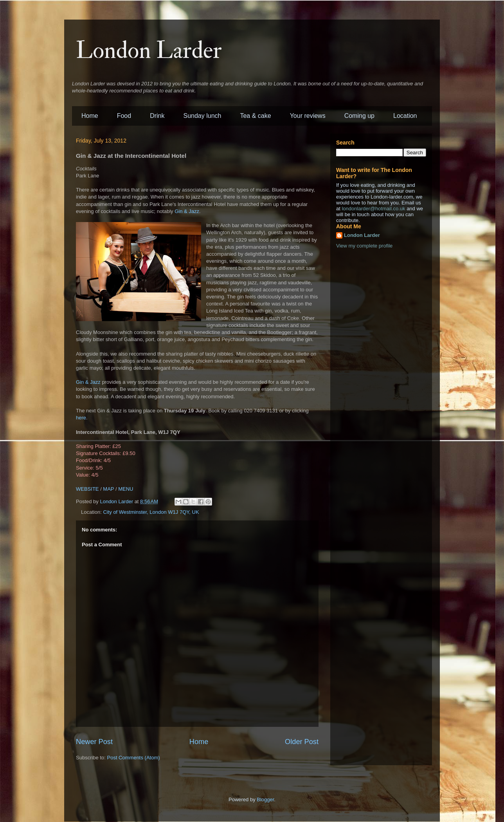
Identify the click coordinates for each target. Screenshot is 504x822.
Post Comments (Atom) (134, 758)
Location (405, 116)
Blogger (265, 799)
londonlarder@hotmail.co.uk (373, 209)
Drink (157, 116)
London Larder (149, 51)
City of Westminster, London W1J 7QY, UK (151, 512)
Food (124, 116)
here (81, 418)
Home (90, 116)
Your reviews (308, 116)
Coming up (359, 116)
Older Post (302, 742)
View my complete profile (364, 246)
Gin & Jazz (187, 211)
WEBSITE (87, 489)
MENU (126, 489)
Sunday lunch (202, 116)
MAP (108, 489)
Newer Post (94, 742)
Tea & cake (255, 116)
